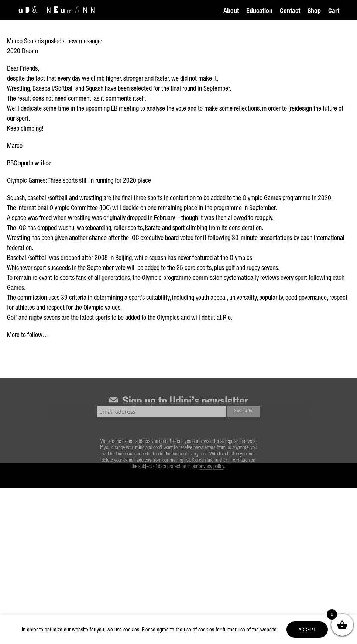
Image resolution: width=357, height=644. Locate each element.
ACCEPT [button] (307, 631)
